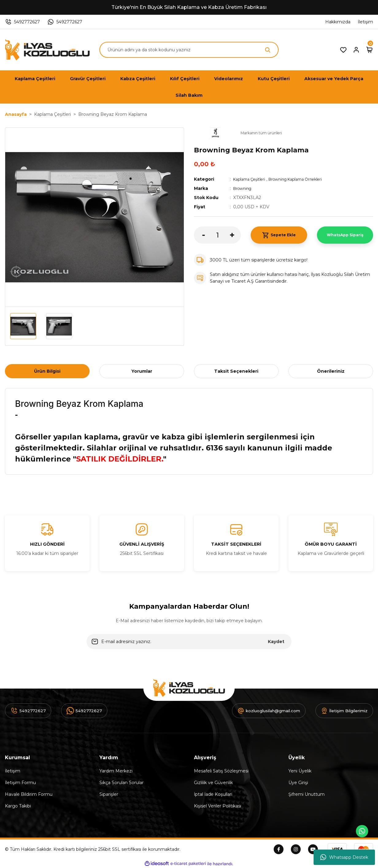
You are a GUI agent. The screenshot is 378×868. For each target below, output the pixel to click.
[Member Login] (356, 50)
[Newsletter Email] (189, 642)
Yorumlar (142, 371)
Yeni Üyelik (300, 771)
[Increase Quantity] (235, 235)
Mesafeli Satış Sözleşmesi (221, 771)
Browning (244, 188)
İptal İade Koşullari (213, 794)
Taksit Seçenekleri (236, 371)
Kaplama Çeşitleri (252, 179)
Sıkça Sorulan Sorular (121, 783)
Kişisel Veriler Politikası (218, 806)
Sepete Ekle (279, 235)
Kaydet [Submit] (276, 642)
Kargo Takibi (18, 806)
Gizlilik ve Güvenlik (213, 783)
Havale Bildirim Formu (29, 794)
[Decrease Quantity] (199, 235)
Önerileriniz (331, 371)
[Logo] (47, 50)
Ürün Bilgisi (47, 371)
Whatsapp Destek (344, 857)
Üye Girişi (298, 783)
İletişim (13, 771)
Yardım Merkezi (116, 771)
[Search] (189, 50)
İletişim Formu (20, 783)
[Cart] (369, 50)
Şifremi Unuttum (307, 794)
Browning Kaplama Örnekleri (304, 179)
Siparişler (109, 794)
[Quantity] (217, 235)
